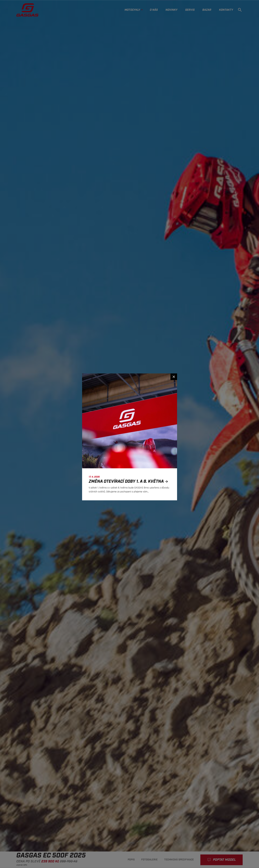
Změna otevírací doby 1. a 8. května (129, 481)
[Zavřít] (174, 377)
